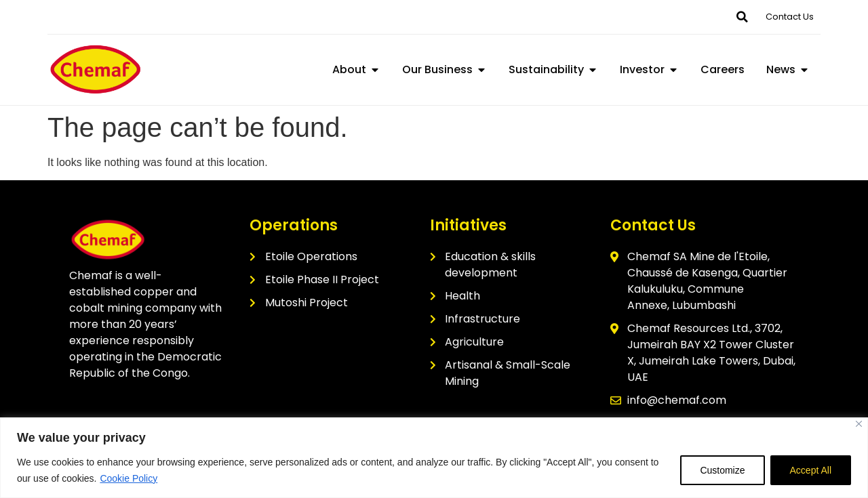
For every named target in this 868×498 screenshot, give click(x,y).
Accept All (811, 470)
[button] (742, 17)
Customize (722, 470)
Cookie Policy (129, 478)
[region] (434, 458)
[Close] (859, 424)
